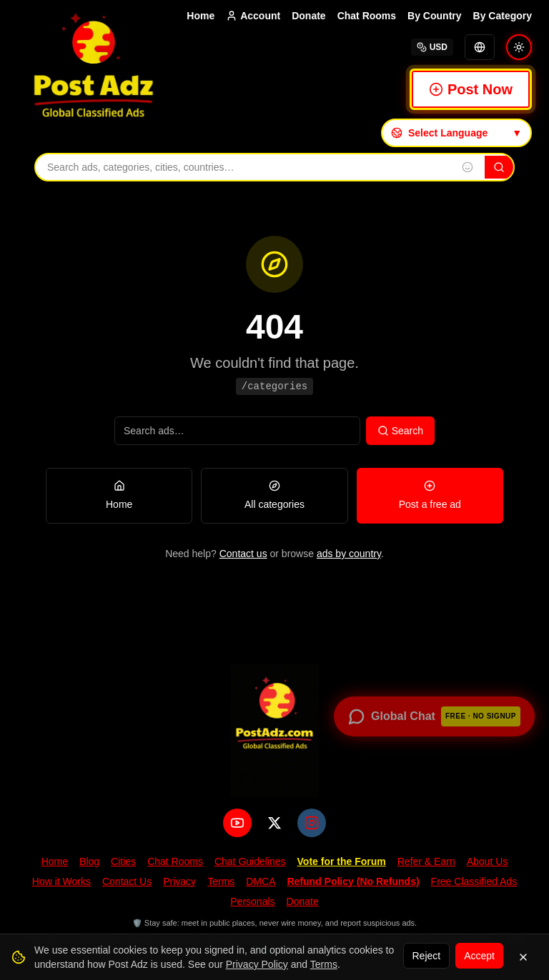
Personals (252, 901)
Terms (221, 881)
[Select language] (456, 133)
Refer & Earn (426, 861)
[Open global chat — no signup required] (434, 716)
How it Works (61, 881)
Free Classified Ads (474, 881)
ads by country (349, 554)
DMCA (261, 881)
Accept (479, 956)
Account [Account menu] (253, 16)
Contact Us (127, 881)
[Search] (499, 167)
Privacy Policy (257, 964)
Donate (308, 16)
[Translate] (480, 47)
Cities (123, 861)
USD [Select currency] (432, 47)
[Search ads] (237, 431)
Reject (427, 956)
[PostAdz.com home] (274, 731)
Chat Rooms (367, 16)
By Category (503, 16)
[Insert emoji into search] (468, 167)
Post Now (471, 89)
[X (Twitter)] (274, 823)
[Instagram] (312, 823)
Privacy (179, 881)
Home (201, 16)
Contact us (243, 554)
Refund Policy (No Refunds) (353, 881)
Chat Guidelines (250, 861)
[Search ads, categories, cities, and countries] (243, 167)
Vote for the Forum (342, 861)
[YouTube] (237, 823)
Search (400, 431)
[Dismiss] (523, 957)
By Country (434, 16)
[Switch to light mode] (519, 47)
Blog (89, 861)
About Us (488, 861)
